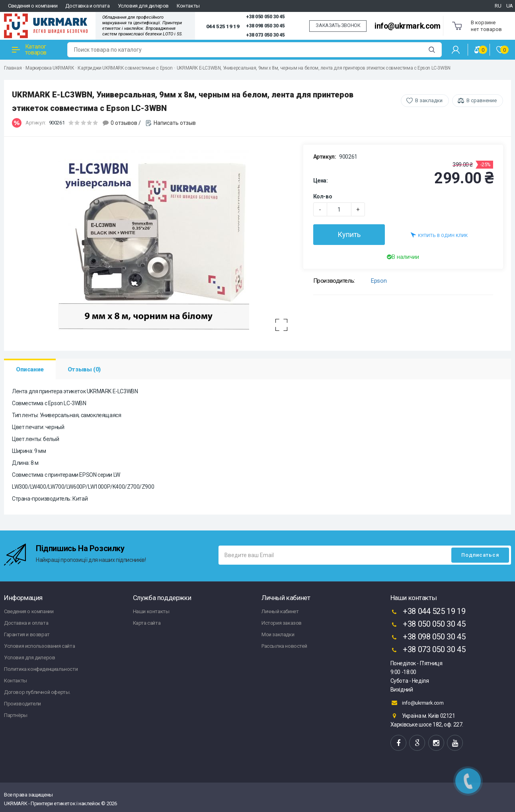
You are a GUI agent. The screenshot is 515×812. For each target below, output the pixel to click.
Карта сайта (147, 623)
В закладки (429, 100)
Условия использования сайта (39, 646)
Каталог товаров (29, 50)
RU (498, 6)
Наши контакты (151, 611)
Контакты (188, 6)
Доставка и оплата (87, 6)
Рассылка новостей (284, 646)
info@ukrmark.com (408, 26)
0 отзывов (124, 123)
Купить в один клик (439, 235)
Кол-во (323, 196)
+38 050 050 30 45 (265, 17)
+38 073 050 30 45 (265, 35)
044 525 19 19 (223, 26)
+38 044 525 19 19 (428, 612)
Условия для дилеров (143, 6)
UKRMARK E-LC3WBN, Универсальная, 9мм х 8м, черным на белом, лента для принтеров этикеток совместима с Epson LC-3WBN (314, 68)
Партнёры (16, 715)
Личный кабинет (280, 611)
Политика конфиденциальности (41, 669)
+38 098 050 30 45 (265, 26)
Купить (349, 234)
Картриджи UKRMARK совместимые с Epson (125, 68)
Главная (13, 68)
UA (510, 6)
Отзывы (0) (84, 369)
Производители (22, 704)
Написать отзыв (175, 123)
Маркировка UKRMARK (50, 68)
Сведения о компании (33, 6)
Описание (30, 369)
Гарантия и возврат (27, 634)
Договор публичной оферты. (37, 692)
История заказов (282, 623)
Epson (379, 281)
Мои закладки (278, 634)
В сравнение (482, 100)
